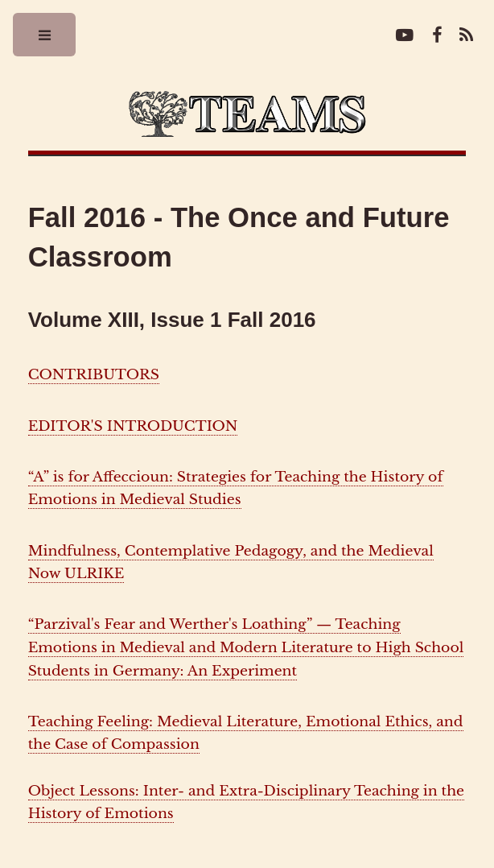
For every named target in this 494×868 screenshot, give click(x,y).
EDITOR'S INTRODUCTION (133, 426)
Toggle (45, 39)
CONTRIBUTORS (94, 374)
